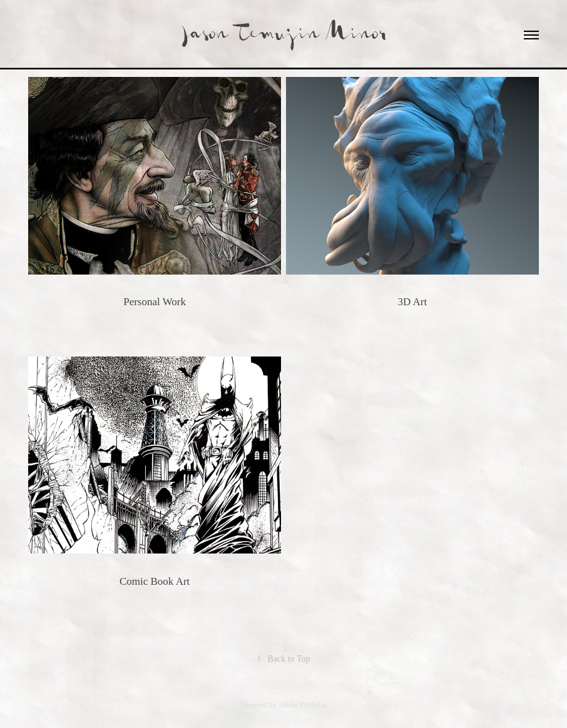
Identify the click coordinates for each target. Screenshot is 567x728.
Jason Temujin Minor (284, 35)
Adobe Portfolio (302, 705)
